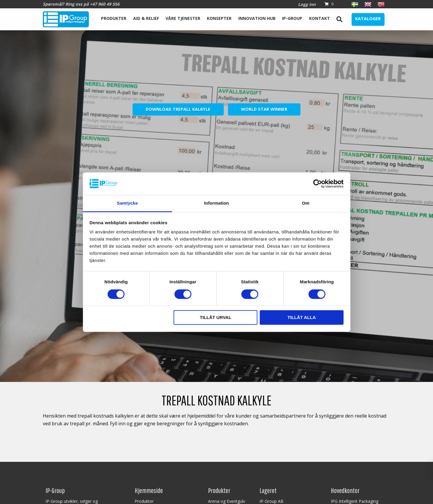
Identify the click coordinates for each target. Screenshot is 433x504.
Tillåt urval (215, 318)
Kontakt (319, 18)
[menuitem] (114, 19)
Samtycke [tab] (127, 203)
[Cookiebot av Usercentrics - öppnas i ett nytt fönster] (318, 184)
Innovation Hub (257, 18)
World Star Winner (264, 109)
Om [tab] (306, 203)
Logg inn (307, 4)
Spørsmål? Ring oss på (81, 4)
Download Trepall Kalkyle (178, 109)
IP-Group (292, 18)
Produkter (114, 18)
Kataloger (368, 19)
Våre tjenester (183, 18)
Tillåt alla (301, 318)
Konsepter (219, 18)
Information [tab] (217, 203)
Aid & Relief (146, 18)
